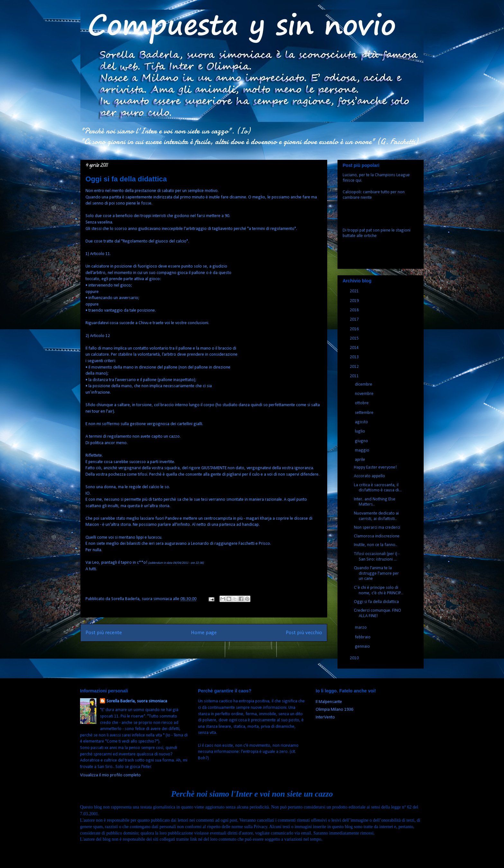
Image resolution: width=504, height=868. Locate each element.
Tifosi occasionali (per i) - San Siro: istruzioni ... (377, 557)
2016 (355, 329)
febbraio (363, 637)
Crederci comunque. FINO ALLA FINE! (378, 613)
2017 (355, 320)
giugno (362, 441)
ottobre (362, 403)
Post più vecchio (304, 633)
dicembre (364, 384)
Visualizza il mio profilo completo (110, 775)
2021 (355, 291)
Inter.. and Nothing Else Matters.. (375, 502)
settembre (365, 413)
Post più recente (104, 633)
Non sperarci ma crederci (377, 528)
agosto (362, 422)
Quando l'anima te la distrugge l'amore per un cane (376, 574)
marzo (361, 628)
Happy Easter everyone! (375, 467)
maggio (363, 450)
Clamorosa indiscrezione (377, 536)
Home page (204, 633)
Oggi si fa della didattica (376, 602)
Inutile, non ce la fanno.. (376, 545)
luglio (360, 431)
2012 (355, 367)
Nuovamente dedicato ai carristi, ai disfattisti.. (376, 516)
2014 (355, 348)
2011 (355, 376)
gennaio (363, 647)
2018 (355, 310)
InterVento (325, 717)
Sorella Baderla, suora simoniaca (137, 701)
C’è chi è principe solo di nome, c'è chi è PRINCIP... (379, 590)
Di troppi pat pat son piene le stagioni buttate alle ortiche (377, 233)
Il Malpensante (329, 702)
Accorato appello (369, 476)
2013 (355, 357)
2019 (355, 301)
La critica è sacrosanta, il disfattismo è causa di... (378, 488)
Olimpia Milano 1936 (334, 710)
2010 (355, 658)
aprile (360, 460)
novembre (365, 394)
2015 (355, 338)
